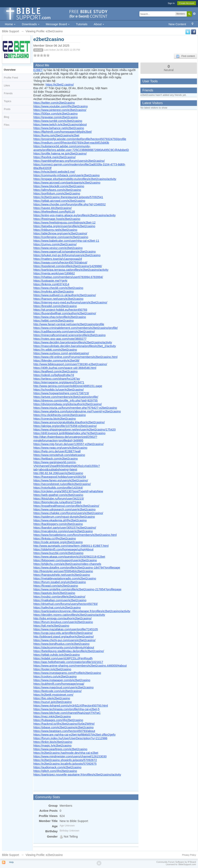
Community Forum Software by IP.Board (176, 862)
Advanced (194, 14)
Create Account (187, 3)
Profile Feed (11, 78)
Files (7, 125)
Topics (8, 101)
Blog (6, 117)
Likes (7, 85)
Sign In (171, 3)
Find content (185, 56)
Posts (7, 109)
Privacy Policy (189, 855)
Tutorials (82, 24)
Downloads (31, 24)
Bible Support (11, 855)
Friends (8, 93)
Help (11, 862)
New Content (177, 24)
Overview (10, 70)
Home (10, 24)
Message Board (58, 24)
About (99, 24)
